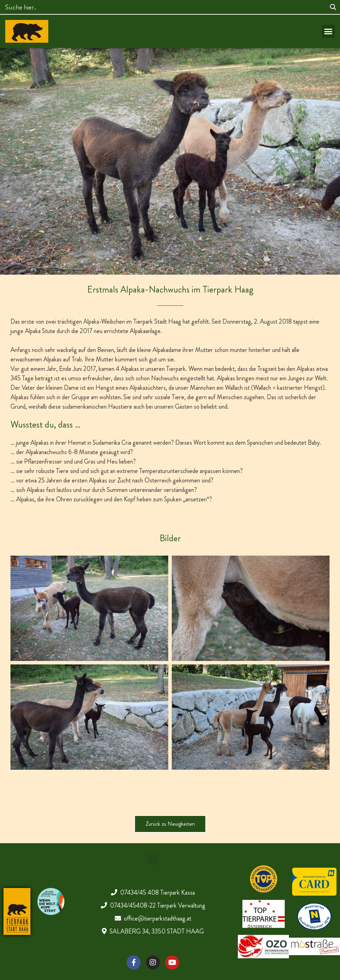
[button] (328, 31)
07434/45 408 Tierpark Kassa (157, 893)
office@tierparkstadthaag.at (158, 918)
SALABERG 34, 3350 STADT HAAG (157, 931)
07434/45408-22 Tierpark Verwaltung (158, 905)
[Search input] (165, 7)
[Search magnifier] (333, 7)
